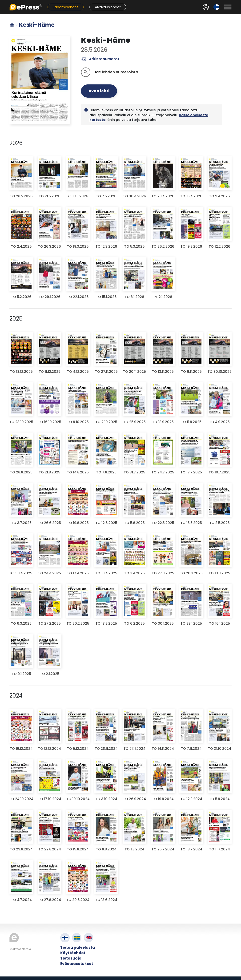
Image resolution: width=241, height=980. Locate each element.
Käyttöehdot (73, 953)
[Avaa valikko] (228, 7)
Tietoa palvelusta (78, 947)
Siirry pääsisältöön (2, 2)
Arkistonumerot (100, 59)
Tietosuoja (71, 958)
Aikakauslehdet (108, 7)
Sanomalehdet (65, 7)
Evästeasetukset (77, 964)
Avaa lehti (99, 91)
